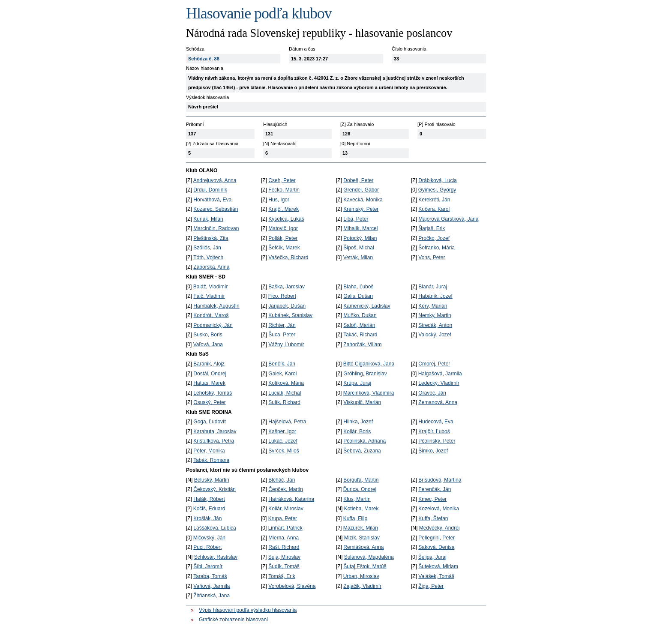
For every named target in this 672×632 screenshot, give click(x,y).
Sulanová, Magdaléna (369, 557)
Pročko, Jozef (434, 238)
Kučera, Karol (434, 209)
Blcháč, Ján (282, 480)
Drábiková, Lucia (437, 180)
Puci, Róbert (207, 547)
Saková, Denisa (436, 547)
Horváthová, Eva (212, 200)
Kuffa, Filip (355, 518)
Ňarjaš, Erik (432, 228)
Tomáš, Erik (282, 576)
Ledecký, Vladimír (439, 383)
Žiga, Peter (431, 586)
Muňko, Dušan (360, 315)
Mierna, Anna (283, 538)
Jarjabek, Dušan (287, 306)
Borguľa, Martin (361, 480)
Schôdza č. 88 (204, 59)
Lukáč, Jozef (283, 441)
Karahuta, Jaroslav (215, 431)
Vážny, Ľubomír (286, 344)
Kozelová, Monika (439, 509)
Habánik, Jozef (435, 296)
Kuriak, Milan (208, 219)
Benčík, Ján (282, 364)
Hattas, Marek (209, 383)
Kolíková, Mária (286, 383)
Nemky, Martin (435, 315)
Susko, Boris (208, 335)
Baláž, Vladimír (211, 287)
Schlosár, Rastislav (216, 557)
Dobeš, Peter (358, 180)
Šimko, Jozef (433, 451)
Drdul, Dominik (210, 190)
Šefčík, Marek (284, 248)
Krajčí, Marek (283, 209)
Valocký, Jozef (435, 335)
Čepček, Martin (286, 489)
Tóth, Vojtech (208, 258)
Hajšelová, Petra (287, 422)
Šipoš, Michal (358, 248)
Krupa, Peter (283, 518)
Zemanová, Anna (438, 402)
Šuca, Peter (282, 335)
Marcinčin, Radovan (216, 228)
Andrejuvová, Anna (215, 180)
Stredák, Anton (435, 325)
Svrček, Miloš (283, 451)
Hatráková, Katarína (291, 499)
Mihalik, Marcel (360, 228)
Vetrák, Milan (358, 258)
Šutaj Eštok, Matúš (365, 566)
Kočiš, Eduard (209, 509)
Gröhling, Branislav (365, 374)
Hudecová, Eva (436, 422)
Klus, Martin (357, 499)
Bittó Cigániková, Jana (369, 364)
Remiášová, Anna (363, 547)
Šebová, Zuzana (362, 451)
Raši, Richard (284, 547)
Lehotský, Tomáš (213, 393)
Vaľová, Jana (208, 344)
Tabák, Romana (211, 460)
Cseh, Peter (282, 180)
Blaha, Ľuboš (358, 287)
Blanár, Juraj (433, 287)
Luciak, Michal (285, 393)
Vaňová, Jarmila (211, 586)
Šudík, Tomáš (284, 566)
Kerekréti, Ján (434, 200)
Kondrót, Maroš (211, 315)
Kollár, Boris (357, 431)
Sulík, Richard (284, 402)
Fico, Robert (282, 296)
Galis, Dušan (358, 296)
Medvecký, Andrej (439, 528)
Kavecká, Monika (363, 200)
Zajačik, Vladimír (362, 586)
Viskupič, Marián (362, 402)
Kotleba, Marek (361, 509)
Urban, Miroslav (361, 576)
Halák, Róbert (209, 499)
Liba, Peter (356, 219)
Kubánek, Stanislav (290, 315)
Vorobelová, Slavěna (292, 586)
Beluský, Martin (212, 480)
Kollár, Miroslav (286, 509)
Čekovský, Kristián (214, 489)
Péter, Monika (209, 451)
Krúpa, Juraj (357, 383)
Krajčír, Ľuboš (434, 431)
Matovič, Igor (283, 228)
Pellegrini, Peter (436, 538)
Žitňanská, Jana (211, 596)
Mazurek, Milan (361, 528)
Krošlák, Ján (207, 518)
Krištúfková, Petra (214, 441)
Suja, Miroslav (284, 557)
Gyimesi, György (437, 190)
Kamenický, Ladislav (367, 306)
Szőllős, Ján (207, 248)
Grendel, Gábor (361, 190)
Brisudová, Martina (440, 480)
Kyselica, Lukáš (286, 219)
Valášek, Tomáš (436, 576)
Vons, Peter (432, 258)
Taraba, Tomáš (210, 576)
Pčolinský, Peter (437, 441)
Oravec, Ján (432, 393)
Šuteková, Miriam (438, 566)
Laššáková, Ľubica (214, 528)
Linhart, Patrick (285, 528)
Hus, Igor (279, 200)
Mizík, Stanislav (362, 538)
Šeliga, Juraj (432, 557)
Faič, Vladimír (209, 296)
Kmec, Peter (432, 499)
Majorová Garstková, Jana (448, 219)
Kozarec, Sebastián (216, 209)
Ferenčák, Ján (435, 489)
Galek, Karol (282, 374)
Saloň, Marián (359, 325)
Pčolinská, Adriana (364, 441)
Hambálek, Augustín (216, 306)
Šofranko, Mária (436, 248)
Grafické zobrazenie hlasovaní (233, 620)
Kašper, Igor (282, 431)
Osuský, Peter (209, 402)
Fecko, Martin (284, 190)
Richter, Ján (282, 325)
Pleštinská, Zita (211, 238)
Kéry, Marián (433, 306)
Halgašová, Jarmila (440, 374)
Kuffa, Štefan (433, 518)
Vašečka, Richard (288, 258)
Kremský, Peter (361, 209)
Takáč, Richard (360, 335)
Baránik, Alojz (209, 364)
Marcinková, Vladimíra (369, 393)
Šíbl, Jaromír (208, 566)
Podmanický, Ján (213, 325)
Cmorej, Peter (434, 364)
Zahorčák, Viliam (362, 344)
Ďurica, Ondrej (360, 489)
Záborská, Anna (211, 267)
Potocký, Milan (360, 238)
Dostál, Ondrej (210, 374)
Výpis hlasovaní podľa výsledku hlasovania (248, 610)
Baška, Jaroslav (286, 287)
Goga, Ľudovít (209, 422)
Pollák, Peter (283, 238)
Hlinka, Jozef (358, 422)
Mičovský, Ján (209, 538)
